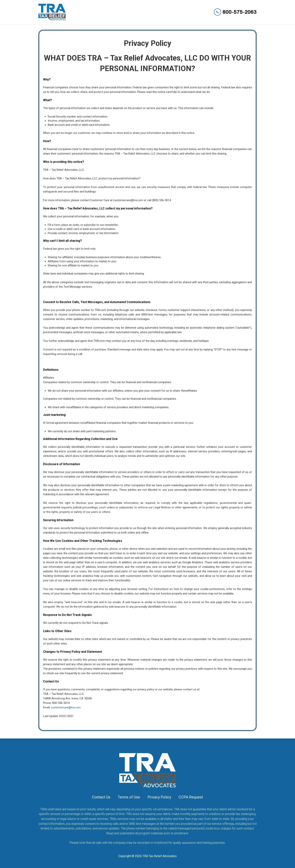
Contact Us (101, 797)
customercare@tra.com (66, 707)
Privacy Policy (159, 797)
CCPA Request (191, 797)
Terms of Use (129, 797)
